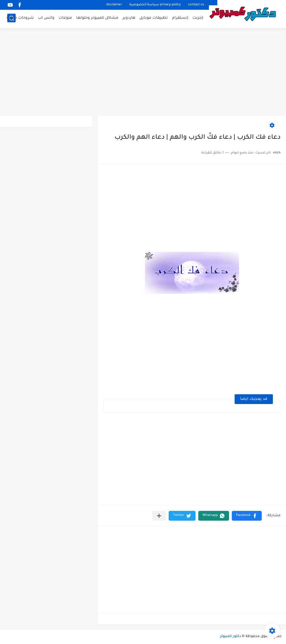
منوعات (65, 18)
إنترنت (198, 18)
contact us (196, 5)
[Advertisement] (143, 73)
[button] (247, 516)
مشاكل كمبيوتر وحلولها (97, 18)
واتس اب (46, 18)
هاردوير (129, 18)
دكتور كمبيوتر (231, 636)
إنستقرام (180, 18)
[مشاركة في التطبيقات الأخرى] (159, 516)
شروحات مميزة (20, 18)
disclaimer (114, 5)
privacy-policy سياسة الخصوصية (155, 5)
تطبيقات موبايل (154, 18)
